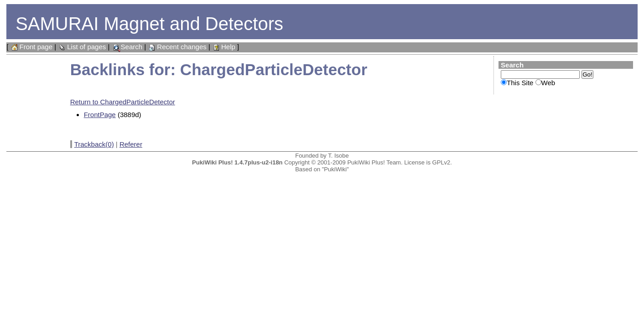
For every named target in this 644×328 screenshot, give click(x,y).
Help (224, 47)
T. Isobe (338, 156)
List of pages (82, 47)
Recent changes (177, 47)
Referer (131, 144)
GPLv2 (441, 162)
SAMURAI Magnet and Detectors (149, 24)
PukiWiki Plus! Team (374, 162)
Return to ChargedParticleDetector (123, 102)
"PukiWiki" (335, 169)
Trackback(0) (94, 144)
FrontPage (100, 115)
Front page (31, 47)
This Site (520, 83)
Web (548, 83)
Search (127, 47)
